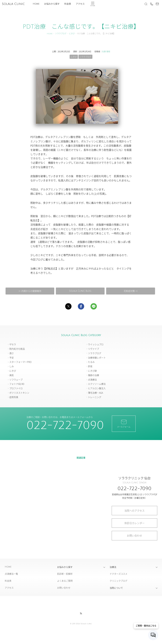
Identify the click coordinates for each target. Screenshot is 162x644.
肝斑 (90, 366)
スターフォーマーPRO (20, 362)
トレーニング (95, 397)
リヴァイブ (93, 349)
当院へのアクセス (134, 510)
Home (36, 4)
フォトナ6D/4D (17, 384)
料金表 (68, 4)
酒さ (12, 353)
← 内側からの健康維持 (30, 291)
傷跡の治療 (93, 375)
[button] (68, 306)
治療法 (113, 567)
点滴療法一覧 (11, 574)
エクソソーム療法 (97, 384)
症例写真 (14, 397)
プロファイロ (16, 388)
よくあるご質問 (65, 581)
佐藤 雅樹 (106, 51)
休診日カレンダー (134, 523)
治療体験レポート (97, 358)
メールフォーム (124, 423)
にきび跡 (92, 371)
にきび (72, 34)
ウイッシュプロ (96, 344)
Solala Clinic (13, 4)
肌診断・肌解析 (65, 574)
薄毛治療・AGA (95, 393)
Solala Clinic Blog (80, 291)
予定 (12, 358)
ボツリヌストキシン (19, 393)
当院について (116, 588)
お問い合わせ (134, 535)
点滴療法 (92, 380)
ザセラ (13, 344)
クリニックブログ (118, 581)
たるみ (91, 362)
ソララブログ (61, 34)
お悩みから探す (52, 4)
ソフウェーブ (16, 380)
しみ (12, 366)
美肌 (12, 375)
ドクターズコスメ (118, 574)
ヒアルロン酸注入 (97, 388)
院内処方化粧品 (17, 349)
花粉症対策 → (131, 291)
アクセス (80, 4)
